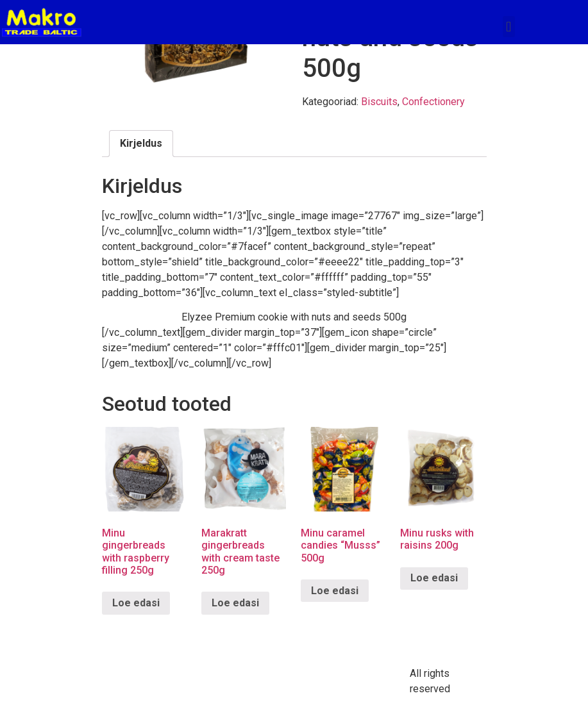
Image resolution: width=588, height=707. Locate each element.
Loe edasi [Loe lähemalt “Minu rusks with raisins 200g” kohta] (434, 578)
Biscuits (379, 102)
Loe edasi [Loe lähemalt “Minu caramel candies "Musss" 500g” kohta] (335, 591)
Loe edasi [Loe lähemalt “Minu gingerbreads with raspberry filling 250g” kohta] (136, 603)
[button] (509, 27)
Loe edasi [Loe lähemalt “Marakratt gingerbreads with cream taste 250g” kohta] (235, 603)
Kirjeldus (141, 143)
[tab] (141, 144)
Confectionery (433, 102)
